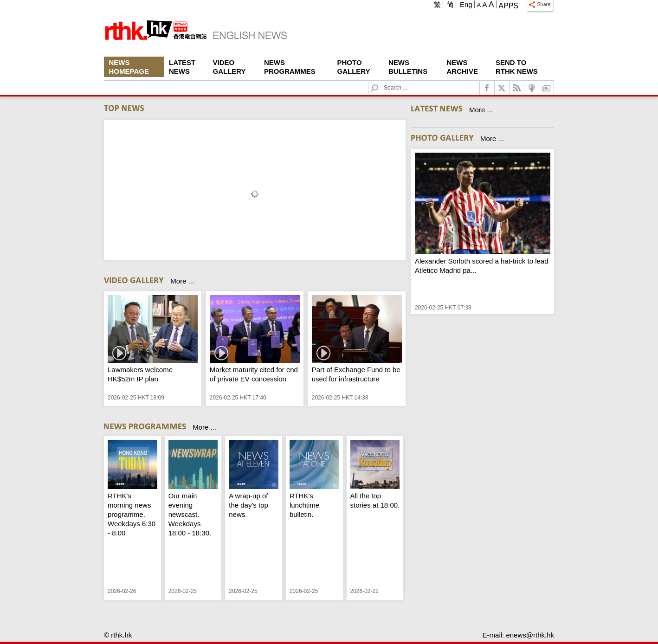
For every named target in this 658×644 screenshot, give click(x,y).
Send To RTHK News (517, 67)
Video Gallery (229, 67)
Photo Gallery (354, 67)
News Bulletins (408, 67)
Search (380, 81)
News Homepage (129, 67)
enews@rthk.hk (530, 635)
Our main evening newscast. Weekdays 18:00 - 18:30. (190, 514)
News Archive (463, 67)
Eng (466, 4)
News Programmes (290, 67)
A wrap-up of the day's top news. (248, 505)
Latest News (182, 67)
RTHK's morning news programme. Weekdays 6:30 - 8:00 (132, 514)
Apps (508, 6)
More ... (182, 281)
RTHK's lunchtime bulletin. (304, 505)
